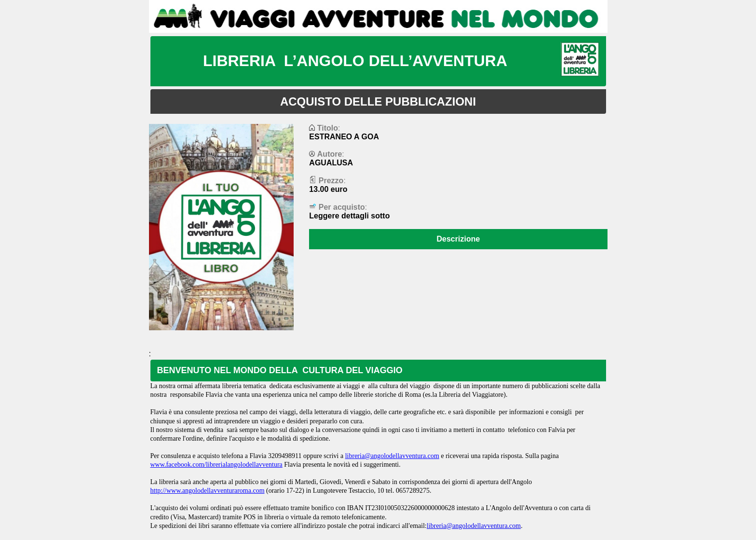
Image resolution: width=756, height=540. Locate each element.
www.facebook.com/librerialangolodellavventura (216, 465)
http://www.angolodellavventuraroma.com (208, 491)
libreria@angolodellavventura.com (392, 456)
